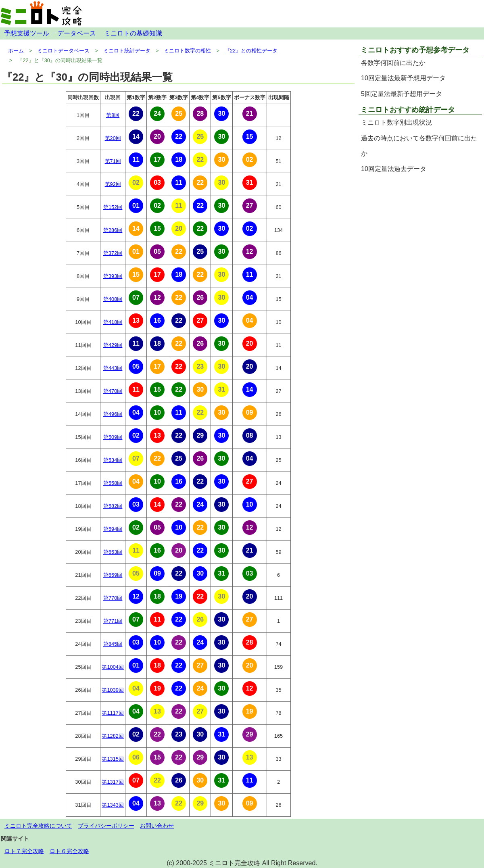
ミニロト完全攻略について (38, 826)
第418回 (113, 322)
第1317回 (113, 782)
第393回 (113, 276)
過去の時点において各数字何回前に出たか (419, 146)
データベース (77, 33)
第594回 (113, 529)
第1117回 (113, 713)
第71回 (113, 161)
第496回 (113, 414)
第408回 (113, 299)
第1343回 (113, 805)
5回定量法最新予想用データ (402, 94)
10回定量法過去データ (394, 169)
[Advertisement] (420, 234)
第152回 (113, 207)
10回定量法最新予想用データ (403, 78)
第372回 (113, 253)
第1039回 (113, 690)
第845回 (113, 644)
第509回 (113, 437)
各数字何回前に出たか (393, 63)
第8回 (113, 115)
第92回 (113, 184)
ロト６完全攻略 (69, 851)
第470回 (113, 391)
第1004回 (113, 667)
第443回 (113, 368)
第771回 (113, 621)
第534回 (113, 460)
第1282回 (113, 736)
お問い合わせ (157, 826)
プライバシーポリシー (106, 826)
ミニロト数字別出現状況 (396, 122)
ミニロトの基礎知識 (133, 33)
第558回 (113, 483)
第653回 (113, 552)
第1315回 (113, 759)
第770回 (113, 598)
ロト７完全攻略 (24, 851)
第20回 (113, 138)
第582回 (113, 506)
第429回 (113, 345)
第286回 (113, 230)
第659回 (113, 575)
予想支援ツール (27, 33)
